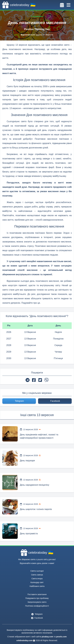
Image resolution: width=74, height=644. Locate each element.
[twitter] (40, 380)
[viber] (46, 380)
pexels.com (61, 637)
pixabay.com (47, 637)
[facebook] (34, 380)
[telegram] (28, 380)
